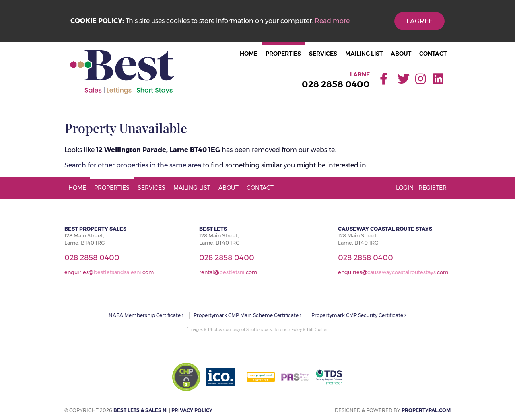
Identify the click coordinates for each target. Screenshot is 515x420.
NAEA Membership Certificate (146, 315)
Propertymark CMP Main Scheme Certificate (248, 315)
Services (323, 54)
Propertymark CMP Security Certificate (359, 315)
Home (249, 54)
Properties (283, 54)
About (401, 54)
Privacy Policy (192, 410)
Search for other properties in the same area (133, 165)
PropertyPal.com (426, 410)
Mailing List (364, 54)
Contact (433, 54)
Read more (332, 21)
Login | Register (421, 188)
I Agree (419, 21)
